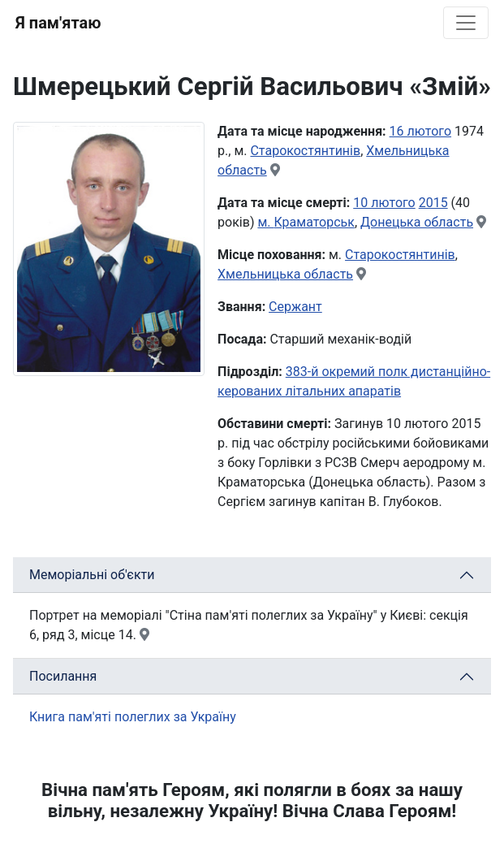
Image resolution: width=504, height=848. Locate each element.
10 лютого (384, 203)
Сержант (295, 307)
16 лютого (420, 131)
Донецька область (417, 222)
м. (265, 222)
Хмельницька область (285, 274)
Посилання (63, 676)
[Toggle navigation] (466, 23)
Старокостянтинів (305, 151)
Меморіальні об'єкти (92, 575)
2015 (433, 203)
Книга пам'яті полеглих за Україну (133, 717)
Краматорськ (314, 222)
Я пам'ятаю (58, 23)
